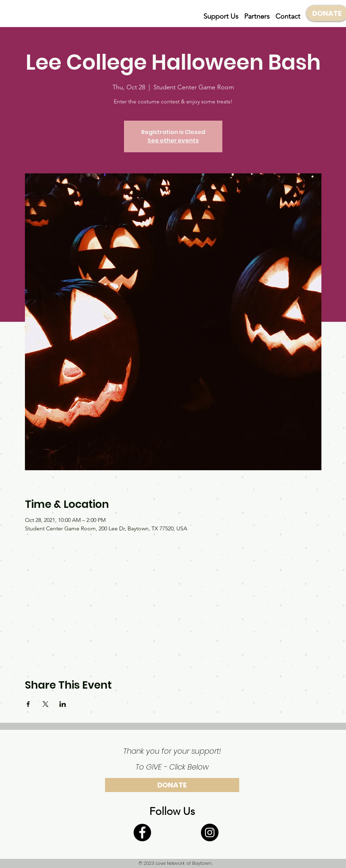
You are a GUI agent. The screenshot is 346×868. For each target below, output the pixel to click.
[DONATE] (172, 785)
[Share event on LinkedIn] (63, 704)
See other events (173, 141)
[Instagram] (210, 832)
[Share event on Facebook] (28, 704)
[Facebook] (142, 832)
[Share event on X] (45, 704)
